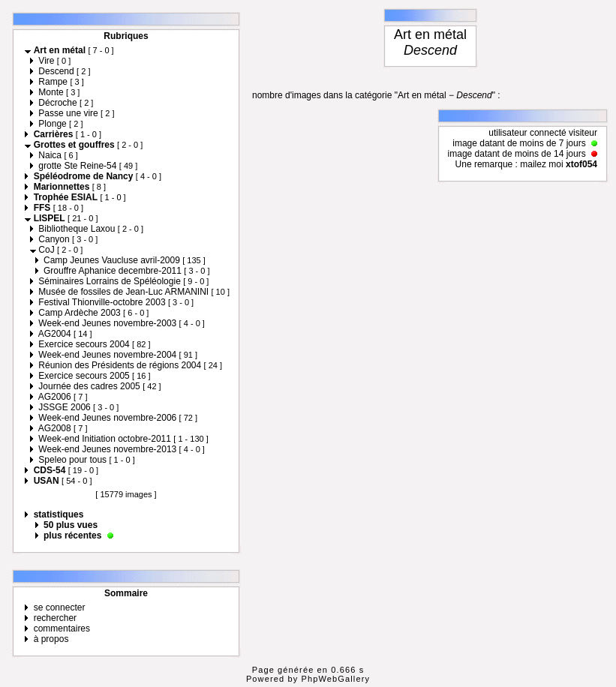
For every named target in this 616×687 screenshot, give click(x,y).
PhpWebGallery (336, 679)
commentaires (62, 628)
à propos (51, 639)
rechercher (55, 618)
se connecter (60, 607)
